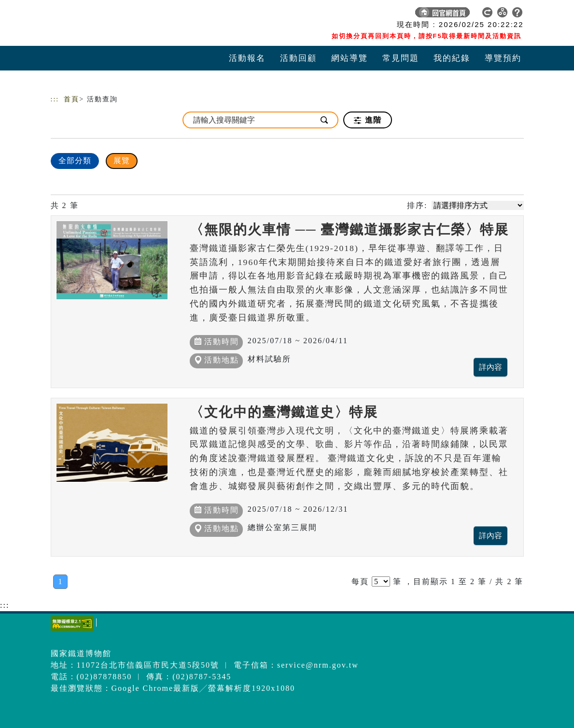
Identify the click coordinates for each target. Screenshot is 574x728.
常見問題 (401, 58)
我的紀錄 (452, 58)
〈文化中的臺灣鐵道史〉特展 (284, 412)
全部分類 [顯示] (75, 161)
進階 (368, 120)
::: (55, 99)
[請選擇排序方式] (478, 205)
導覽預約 (503, 58)
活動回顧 (298, 58)
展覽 (122, 161)
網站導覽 (350, 58)
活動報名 (247, 58)
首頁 (71, 99)
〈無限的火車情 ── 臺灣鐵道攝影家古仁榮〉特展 (350, 230)
